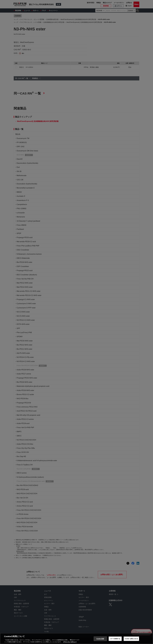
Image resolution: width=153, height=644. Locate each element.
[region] (76, 639)
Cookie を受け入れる (131, 639)
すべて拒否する (115, 639)
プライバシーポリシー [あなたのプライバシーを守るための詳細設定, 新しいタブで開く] (70, 642)
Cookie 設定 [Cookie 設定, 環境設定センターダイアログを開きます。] (100, 639)
